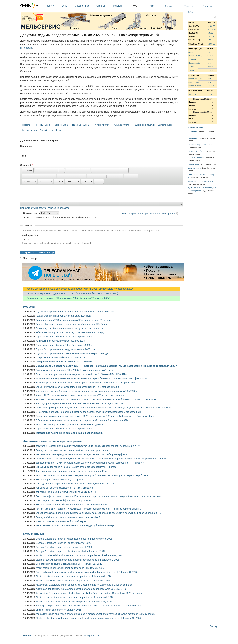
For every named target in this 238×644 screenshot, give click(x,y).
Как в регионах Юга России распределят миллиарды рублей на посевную (75, 525)
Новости (52, 6)
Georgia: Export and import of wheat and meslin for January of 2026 (70, 551)
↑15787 (210, 94)
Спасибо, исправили (197, 145)
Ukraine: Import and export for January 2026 (58, 610)
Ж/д (135, 6)
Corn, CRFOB (194, 82)
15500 (210, 67)
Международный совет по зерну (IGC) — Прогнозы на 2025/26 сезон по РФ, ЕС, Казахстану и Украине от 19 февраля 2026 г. (106, 366)
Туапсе (191, 70)
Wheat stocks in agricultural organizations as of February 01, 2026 (70, 568)
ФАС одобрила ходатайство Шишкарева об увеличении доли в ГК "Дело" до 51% (79, 403)
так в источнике (195, 168)
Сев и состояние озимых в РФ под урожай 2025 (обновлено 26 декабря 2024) (67, 298)
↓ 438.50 (212, 26)
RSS (152, 6)
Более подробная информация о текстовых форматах (149, 214)
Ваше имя (26, 146)
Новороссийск (194, 63)
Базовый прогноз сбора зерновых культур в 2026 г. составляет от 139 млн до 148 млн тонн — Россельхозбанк (95, 416)
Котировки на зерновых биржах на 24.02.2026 (60, 341)
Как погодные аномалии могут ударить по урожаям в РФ (66, 492)
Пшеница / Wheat (81, 125)
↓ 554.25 (212, 40)
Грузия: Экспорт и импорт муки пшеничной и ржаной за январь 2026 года (75, 312)
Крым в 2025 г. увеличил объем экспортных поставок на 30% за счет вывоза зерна (80, 395)
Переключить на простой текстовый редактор (45, 208)
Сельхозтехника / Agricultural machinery (41, 130)
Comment (26, 165)
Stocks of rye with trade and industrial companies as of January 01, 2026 (73, 581)
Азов (190, 52)
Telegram (189, 6)
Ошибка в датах (195, 158)
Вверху (213, 626)
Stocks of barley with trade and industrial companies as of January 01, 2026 (74, 597)
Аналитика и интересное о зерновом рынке (52, 441)
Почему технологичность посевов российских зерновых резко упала (72, 450)
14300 (210, 52)
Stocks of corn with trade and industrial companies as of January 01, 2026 (74, 602)
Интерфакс (26, 48)
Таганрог (192, 59)
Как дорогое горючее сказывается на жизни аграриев (64, 488)
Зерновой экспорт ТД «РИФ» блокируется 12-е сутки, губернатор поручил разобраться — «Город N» (90, 463)
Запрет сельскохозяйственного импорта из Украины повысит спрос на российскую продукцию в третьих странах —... (99, 513)
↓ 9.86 (210, 33)
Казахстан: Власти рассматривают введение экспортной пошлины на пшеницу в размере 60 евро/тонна (92, 475)
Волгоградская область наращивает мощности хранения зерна (70, 328)
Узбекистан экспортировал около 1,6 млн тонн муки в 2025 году (70, 332)
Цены (67, 6)
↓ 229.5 (210, 79)
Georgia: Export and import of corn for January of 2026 (64, 547)
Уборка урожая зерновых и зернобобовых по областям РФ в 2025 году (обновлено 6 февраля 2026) (79, 289)
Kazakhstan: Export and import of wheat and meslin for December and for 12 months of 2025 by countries (90, 593)
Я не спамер (30, 258)
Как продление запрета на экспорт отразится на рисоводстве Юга (71, 471)
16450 (210, 63)
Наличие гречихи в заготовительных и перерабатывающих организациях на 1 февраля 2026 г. (86, 383)
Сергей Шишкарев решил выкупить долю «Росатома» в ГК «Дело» (71, 324)
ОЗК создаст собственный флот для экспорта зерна (64, 500)
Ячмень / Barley (101, 125)
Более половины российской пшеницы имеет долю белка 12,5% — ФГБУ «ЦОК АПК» (81, 374)
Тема (23, 156)
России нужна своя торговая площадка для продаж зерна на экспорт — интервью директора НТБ (88, 509)
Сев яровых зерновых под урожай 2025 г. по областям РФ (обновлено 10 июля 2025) (71, 293)
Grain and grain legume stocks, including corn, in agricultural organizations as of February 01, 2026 (87, 572)
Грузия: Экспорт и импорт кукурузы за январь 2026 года (66, 349)
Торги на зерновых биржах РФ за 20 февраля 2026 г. (64, 429)
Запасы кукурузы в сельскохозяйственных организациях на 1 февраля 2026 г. (77, 387)
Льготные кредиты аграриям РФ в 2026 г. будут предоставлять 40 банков (75, 370)
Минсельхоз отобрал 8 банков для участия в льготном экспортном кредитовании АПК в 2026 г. (86, 391)
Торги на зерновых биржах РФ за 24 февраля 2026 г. (64, 345)
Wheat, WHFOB (195, 79)
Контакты (169, 6)
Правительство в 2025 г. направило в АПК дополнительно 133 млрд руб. (75, 320)
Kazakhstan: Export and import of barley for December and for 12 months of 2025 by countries (84, 585)
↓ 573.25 (212, 36)
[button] (28, 170)
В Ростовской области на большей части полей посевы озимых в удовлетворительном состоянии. (88, 412)
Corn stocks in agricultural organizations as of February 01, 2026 (69, 564)
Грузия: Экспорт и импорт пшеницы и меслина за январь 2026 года (72, 353)
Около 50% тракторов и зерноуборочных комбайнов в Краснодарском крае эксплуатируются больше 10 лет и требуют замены (104, 408)
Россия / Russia (42, 125)
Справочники (85, 6)
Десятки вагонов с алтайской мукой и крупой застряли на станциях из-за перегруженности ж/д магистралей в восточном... (102, 459)
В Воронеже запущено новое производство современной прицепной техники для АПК (82, 420)
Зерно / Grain (61, 125)
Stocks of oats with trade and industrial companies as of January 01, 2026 (74, 576)
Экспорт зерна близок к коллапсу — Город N (59, 480)
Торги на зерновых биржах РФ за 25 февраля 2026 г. (64, 337)
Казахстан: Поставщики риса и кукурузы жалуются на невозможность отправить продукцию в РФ (88, 446)
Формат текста (32, 213)
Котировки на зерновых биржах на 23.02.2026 (60, 358)
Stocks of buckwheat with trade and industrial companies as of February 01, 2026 (77, 560)
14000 (210, 59)
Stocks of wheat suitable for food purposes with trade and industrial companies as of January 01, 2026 (88, 618)
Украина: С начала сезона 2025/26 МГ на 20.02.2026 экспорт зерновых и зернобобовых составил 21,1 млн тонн (96, 399)
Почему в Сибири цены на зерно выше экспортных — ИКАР (68, 517)
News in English (34, 534)
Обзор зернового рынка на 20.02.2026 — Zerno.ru (64, 362)
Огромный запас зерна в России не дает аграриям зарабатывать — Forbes (76, 467)
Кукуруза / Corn (121, 125)
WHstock (192, 94)
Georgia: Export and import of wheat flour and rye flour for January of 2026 (74, 539)
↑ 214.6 (210, 82)
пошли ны (193, 131)
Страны (104, 6)
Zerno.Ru (28, 635)
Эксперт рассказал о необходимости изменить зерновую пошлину (71, 505)
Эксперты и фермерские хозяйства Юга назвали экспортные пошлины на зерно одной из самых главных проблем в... (99, 496)
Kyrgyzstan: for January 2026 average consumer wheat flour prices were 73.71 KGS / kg (81, 589)
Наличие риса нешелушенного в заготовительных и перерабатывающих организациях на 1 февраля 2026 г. (94, 378)
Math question (31, 235)
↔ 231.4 (210, 86)
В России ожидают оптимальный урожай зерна (61, 521)
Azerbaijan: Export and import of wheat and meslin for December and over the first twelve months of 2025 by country (95, 614)
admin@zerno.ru (91, 635)
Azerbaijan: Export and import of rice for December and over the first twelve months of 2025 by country (88, 606)
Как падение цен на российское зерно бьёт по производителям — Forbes (75, 484)
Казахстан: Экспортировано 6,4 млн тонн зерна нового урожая (69, 424)
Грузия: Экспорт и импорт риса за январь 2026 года (63, 316)
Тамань (192, 67)
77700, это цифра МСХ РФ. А (201, 181)
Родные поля (194, 164)
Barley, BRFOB (195, 86)
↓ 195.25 (212, 44)
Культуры (122, 6)
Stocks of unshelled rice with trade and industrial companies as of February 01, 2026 (79, 555)
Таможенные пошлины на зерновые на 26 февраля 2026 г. (69, 433)
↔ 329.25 (212, 29)
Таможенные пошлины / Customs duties (153, 125)
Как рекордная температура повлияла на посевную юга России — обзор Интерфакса (81, 454)
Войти (190, 12)
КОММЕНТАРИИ (195, 127)
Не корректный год (196, 151)
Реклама (207, 6)
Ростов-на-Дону (195, 56)
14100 (210, 56)
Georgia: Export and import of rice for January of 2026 (63, 543)
